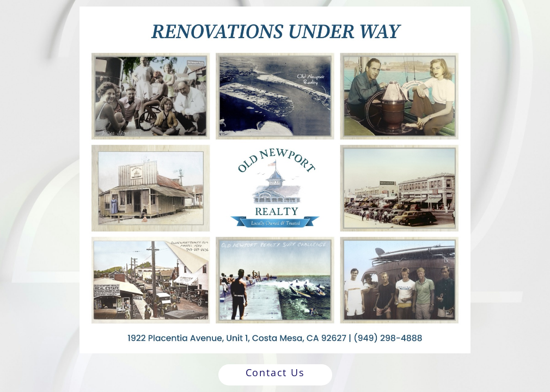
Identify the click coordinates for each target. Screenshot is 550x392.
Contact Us (275, 372)
